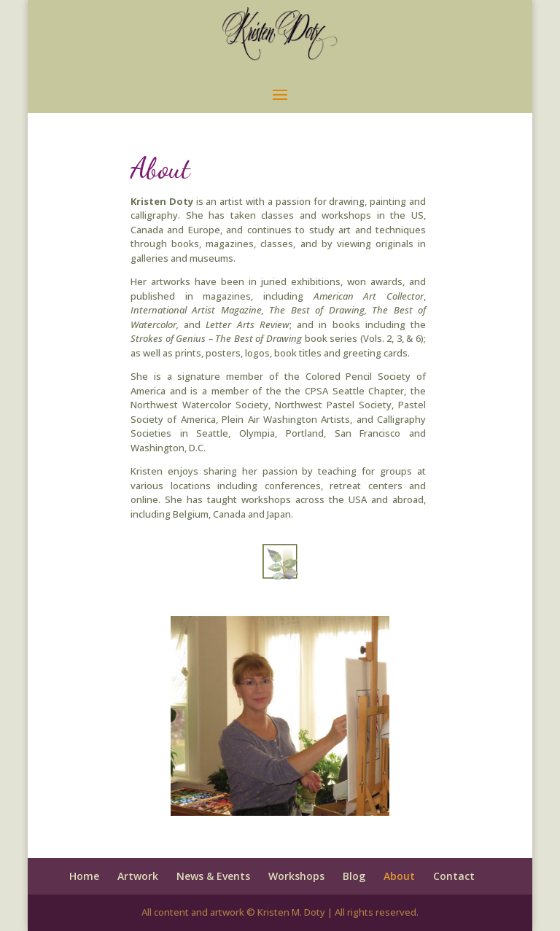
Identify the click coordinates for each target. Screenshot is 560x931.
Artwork (138, 876)
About (399, 876)
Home (84, 876)
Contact (454, 876)
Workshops (296, 876)
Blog (354, 876)
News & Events (213, 876)
